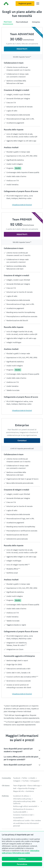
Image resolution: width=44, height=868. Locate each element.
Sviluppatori (35, 781)
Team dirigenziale (20, 786)
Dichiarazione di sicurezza (23, 809)
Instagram (17, 781)
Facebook (17, 778)
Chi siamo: (6, 786)
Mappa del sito (19, 791)
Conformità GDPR (20, 812)
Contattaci (22, 440)
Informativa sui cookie (21, 853)
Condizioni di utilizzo (21, 796)
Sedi (15, 788)
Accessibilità (18, 818)
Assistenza (30, 791)
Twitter (25, 778)
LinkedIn (32, 778)
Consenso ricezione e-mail (23, 815)
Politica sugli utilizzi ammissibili (25, 806)
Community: (6, 778)
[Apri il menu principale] (38, 4)
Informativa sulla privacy (22, 799)
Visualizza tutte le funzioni (22, 205)
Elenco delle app (34, 786)
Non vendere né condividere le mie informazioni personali (27, 823)
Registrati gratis (25, 4)
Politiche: (5, 796)
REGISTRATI (22, 49)
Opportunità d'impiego (27, 788)
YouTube (25, 781)
